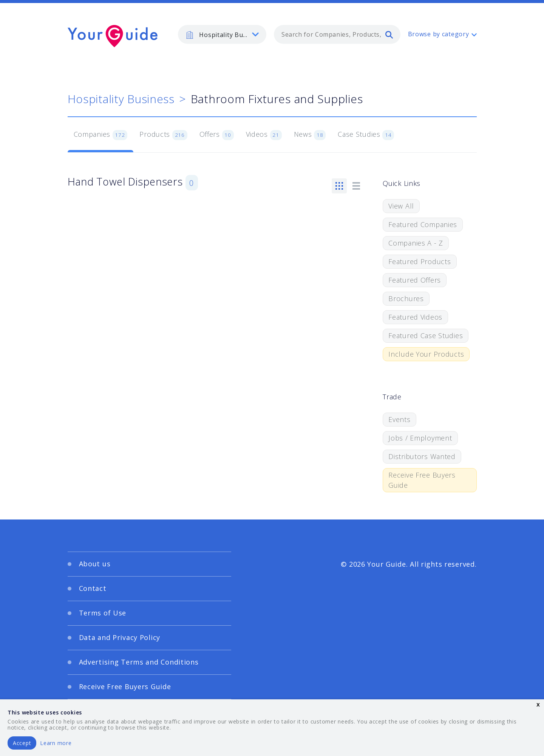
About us (95, 564)
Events (399, 419)
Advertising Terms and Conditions (139, 662)
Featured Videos (415, 317)
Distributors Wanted (422, 456)
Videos (264, 135)
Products (163, 135)
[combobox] (337, 34)
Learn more (56, 743)
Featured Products (420, 261)
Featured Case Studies (426, 335)
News (310, 135)
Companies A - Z (416, 243)
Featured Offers (415, 280)
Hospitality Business (121, 99)
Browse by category (439, 34)
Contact (93, 588)
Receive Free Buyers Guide (422, 480)
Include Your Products (426, 354)
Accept (22, 743)
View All (401, 206)
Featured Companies (423, 224)
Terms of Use (103, 613)
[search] (389, 34)
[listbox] (222, 34)
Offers (217, 135)
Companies (101, 135)
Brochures (406, 298)
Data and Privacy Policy (120, 637)
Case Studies (366, 135)
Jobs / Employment (420, 438)
